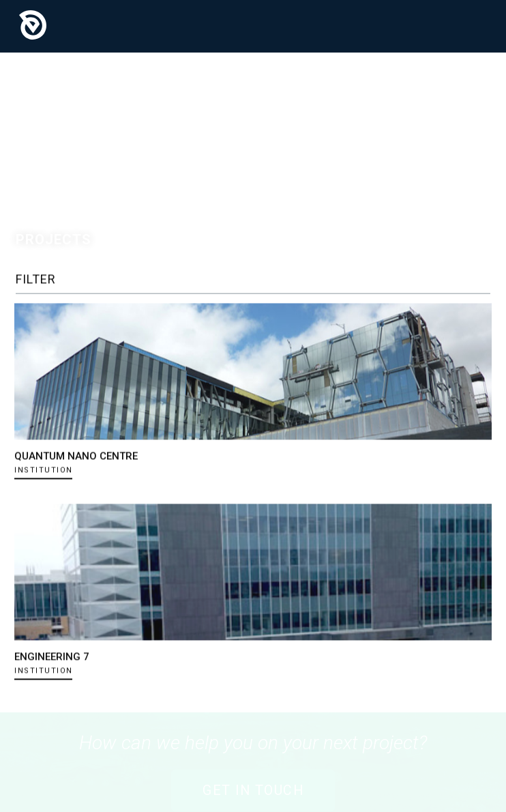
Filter (36, 279)
